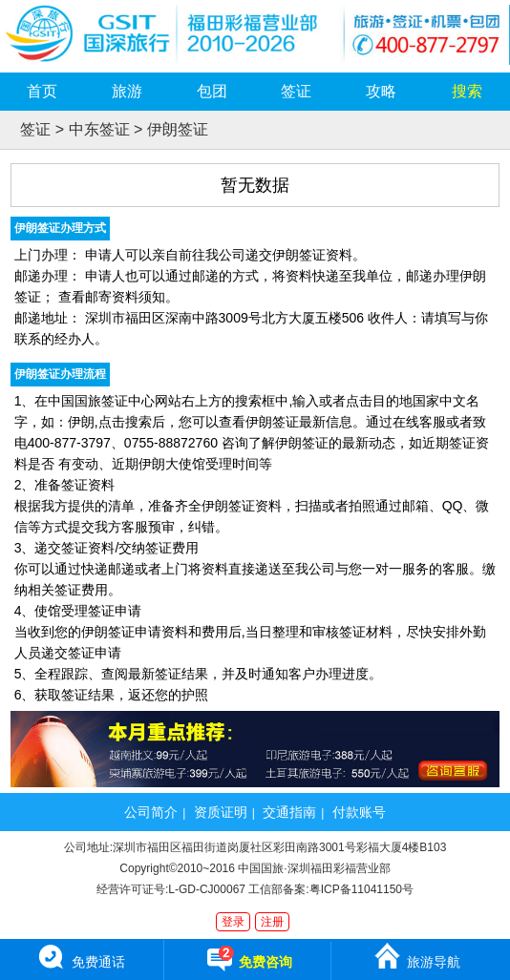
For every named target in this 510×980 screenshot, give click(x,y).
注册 (272, 922)
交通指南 (289, 812)
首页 (42, 91)
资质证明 (221, 812)
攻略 (381, 91)
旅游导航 (416, 955)
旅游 (127, 91)
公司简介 (151, 812)
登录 (233, 922)
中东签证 (99, 129)
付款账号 (359, 812)
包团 (212, 91)
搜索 (467, 91)
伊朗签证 (178, 129)
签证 (296, 91)
